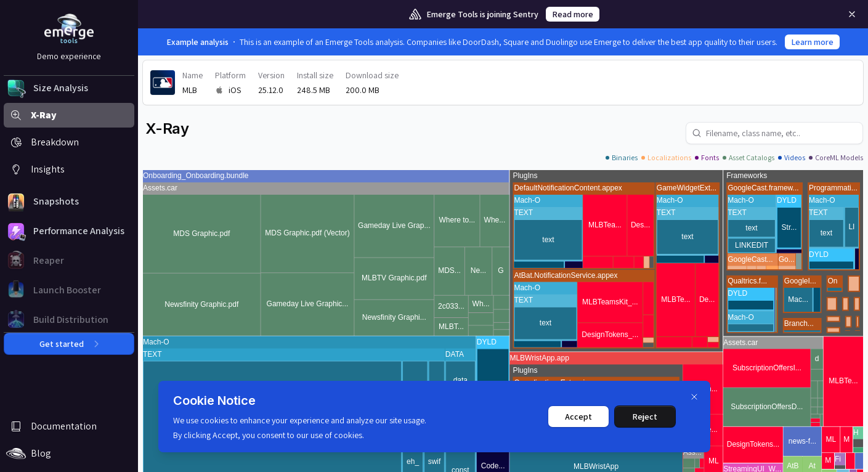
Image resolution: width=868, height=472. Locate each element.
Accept (578, 417)
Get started (69, 344)
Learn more (812, 42)
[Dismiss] (694, 397)
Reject (645, 417)
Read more (573, 14)
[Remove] (852, 14)
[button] (69, 88)
